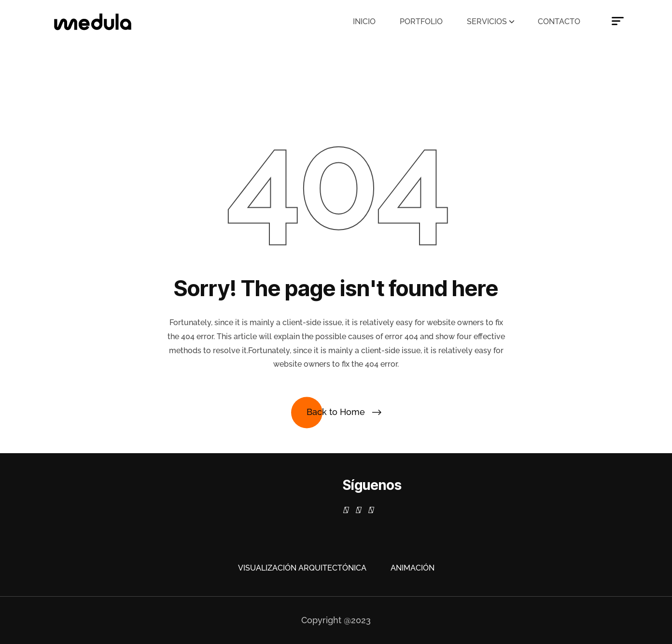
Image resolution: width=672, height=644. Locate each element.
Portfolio (421, 21)
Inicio (364, 21)
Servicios (487, 21)
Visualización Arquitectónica (302, 568)
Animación (413, 568)
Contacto (559, 21)
